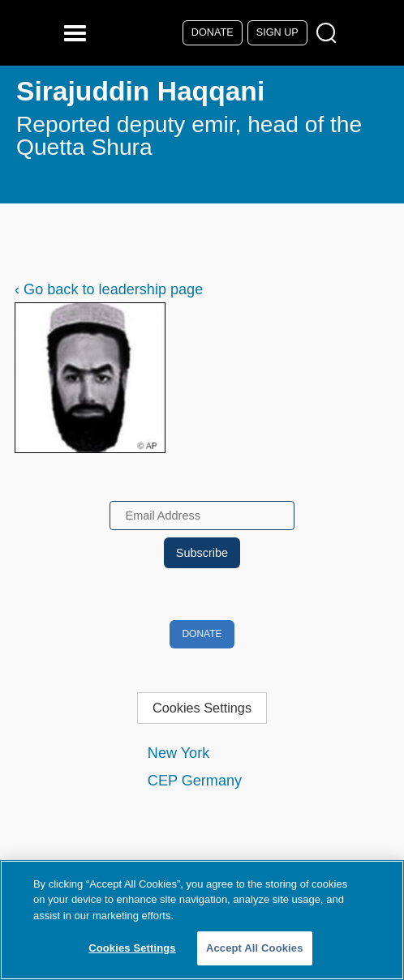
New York (178, 753)
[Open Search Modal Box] (330, 34)
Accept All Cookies (255, 948)
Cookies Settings (202, 708)
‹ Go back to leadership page (109, 289)
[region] (202, 920)
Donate (213, 32)
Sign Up (277, 32)
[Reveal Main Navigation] (77, 33)
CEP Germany (195, 781)
